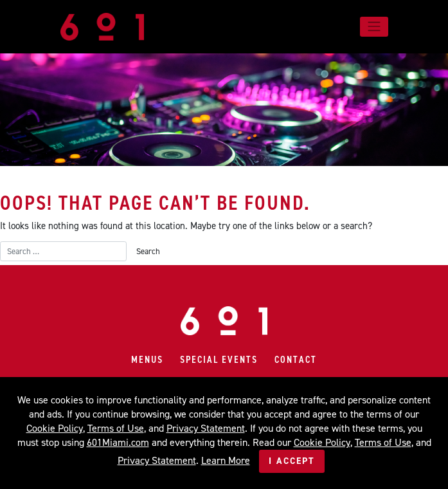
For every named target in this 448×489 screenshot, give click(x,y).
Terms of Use (116, 428)
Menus (147, 360)
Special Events (219, 360)
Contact (296, 360)
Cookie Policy (55, 428)
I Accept (292, 461)
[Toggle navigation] (374, 26)
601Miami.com (118, 442)
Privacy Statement (206, 428)
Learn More (226, 460)
